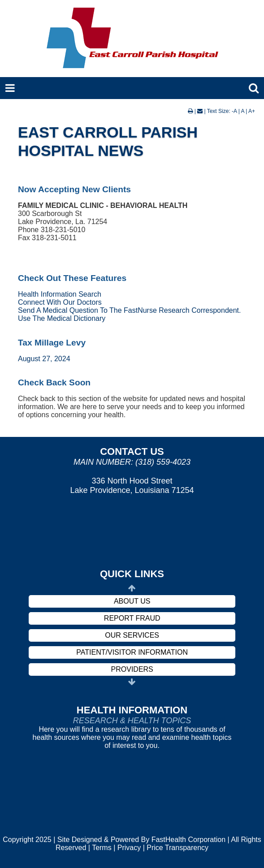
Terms (102, 848)
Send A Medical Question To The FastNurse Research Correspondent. (129, 310)
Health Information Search (60, 294)
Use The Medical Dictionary (62, 318)
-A (234, 111)
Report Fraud (132, 618)
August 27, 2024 (44, 359)
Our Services (132, 635)
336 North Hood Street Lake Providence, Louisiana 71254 (132, 486)
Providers (132, 669)
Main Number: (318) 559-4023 (132, 462)
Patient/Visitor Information (132, 652)
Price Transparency (177, 848)
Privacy (129, 848)
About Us (132, 601)
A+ (252, 111)
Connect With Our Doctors (60, 302)
